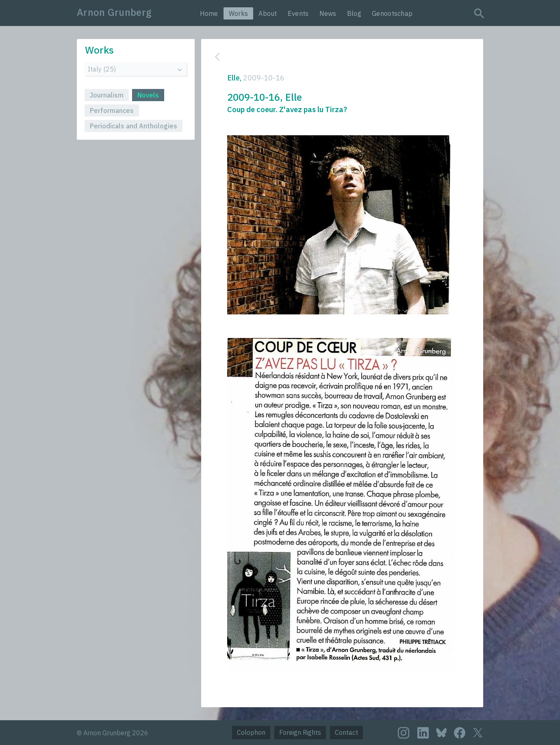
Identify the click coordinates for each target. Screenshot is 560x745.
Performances (112, 110)
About (268, 13)
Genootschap (392, 13)
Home (209, 13)
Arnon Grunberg (114, 12)
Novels (148, 95)
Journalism (107, 95)
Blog (354, 13)
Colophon (251, 732)
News (328, 13)
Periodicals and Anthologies (133, 126)
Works (239, 13)
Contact (346, 732)
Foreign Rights (300, 732)
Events (298, 13)
